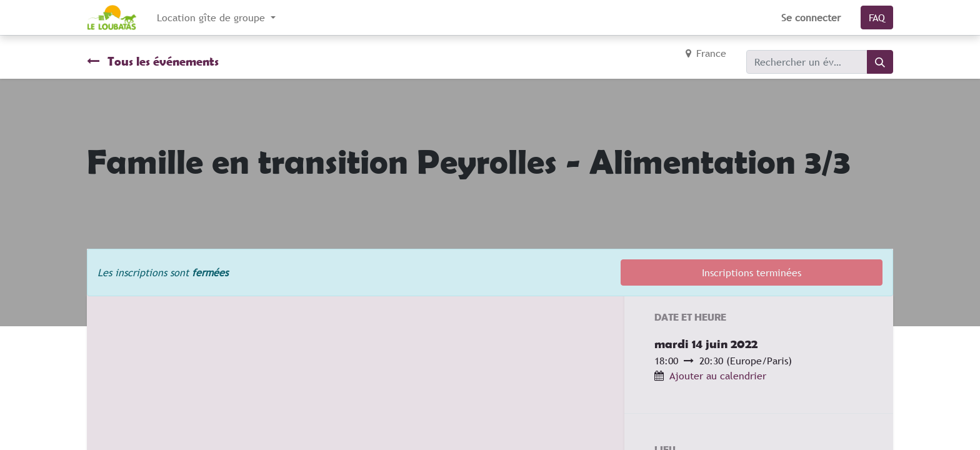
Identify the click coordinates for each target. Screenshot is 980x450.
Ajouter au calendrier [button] (718, 376)
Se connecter (811, 17)
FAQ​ (877, 17)
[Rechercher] (880, 62)
